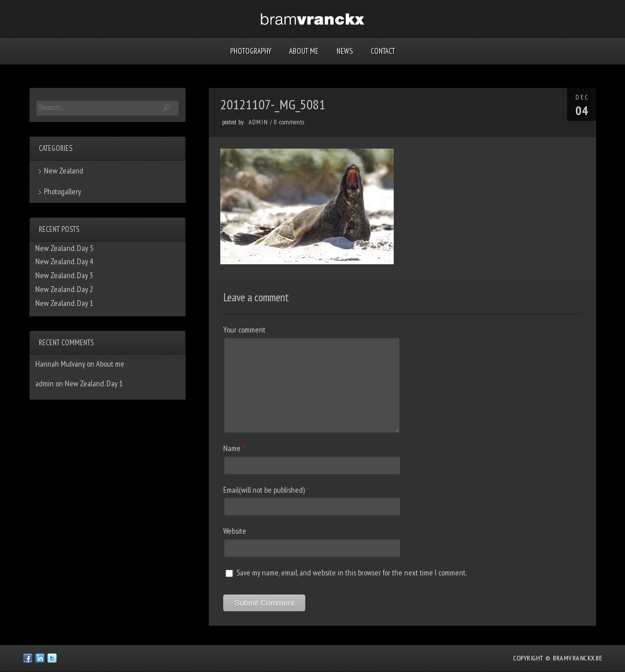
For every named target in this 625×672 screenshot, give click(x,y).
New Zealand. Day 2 (64, 289)
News (345, 51)
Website (235, 531)
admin (258, 122)
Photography (251, 51)
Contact (383, 51)
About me (304, 51)
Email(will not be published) (264, 490)
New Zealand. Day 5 (64, 248)
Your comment (244, 330)
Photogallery (62, 191)
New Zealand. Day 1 (64, 303)
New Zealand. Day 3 (64, 275)
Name (232, 448)
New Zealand (64, 171)
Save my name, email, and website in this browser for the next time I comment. (352, 573)
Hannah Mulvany (60, 364)
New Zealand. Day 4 (64, 261)
